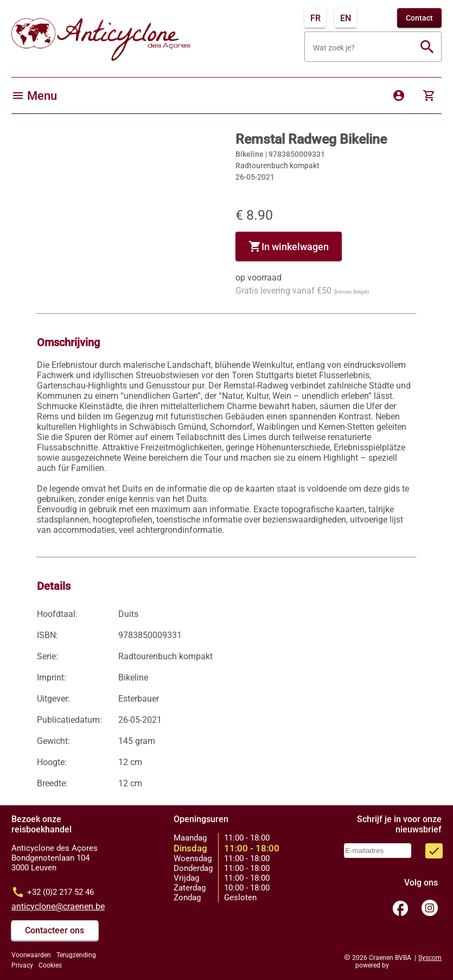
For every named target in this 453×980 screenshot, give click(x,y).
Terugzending (76, 955)
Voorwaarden (31, 955)
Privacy (22, 965)
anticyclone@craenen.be (58, 906)
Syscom (430, 958)
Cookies (50, 965)
